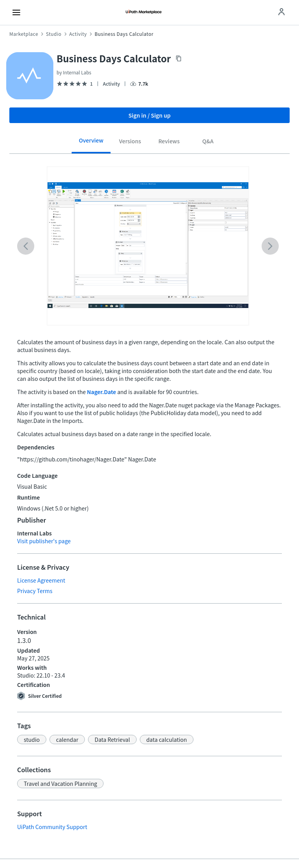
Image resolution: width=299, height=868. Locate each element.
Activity (78, 34)
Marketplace (24, 34)
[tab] (91, 143)
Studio (54, 34)
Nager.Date (101, 392)
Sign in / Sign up (150, 115)
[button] (32, 739)
